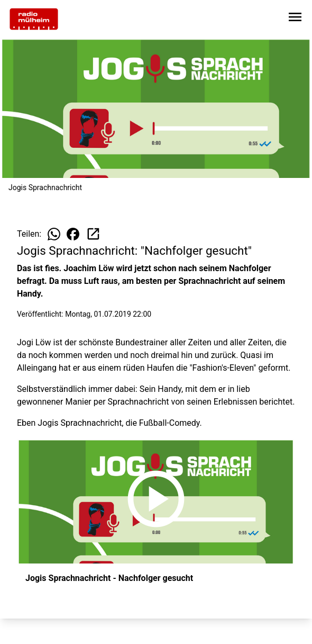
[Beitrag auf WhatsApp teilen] (54, 234)
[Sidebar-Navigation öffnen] (295, 19)
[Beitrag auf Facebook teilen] (73, 234)
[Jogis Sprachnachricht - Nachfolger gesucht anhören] (156, 501)
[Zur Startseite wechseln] (34, 19)
